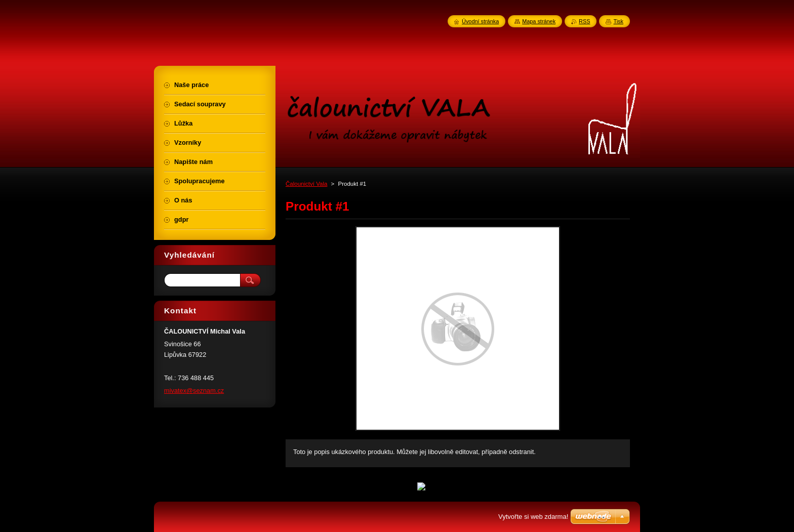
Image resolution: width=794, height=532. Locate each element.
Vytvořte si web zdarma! (533, 517)
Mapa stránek (539, 21)
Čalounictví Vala (306, 184)
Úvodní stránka (480, 21)
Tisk (618, 21)
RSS (584, 21)
